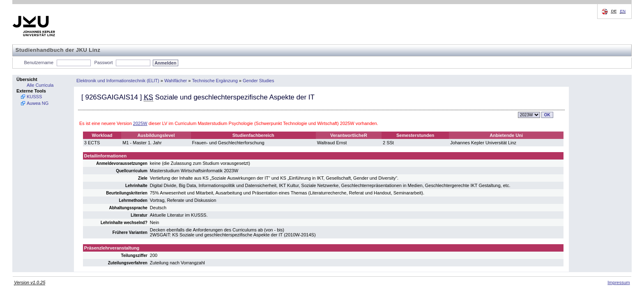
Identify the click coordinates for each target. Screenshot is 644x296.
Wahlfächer (176, 81)
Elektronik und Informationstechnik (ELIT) (118, 81)
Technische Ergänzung (215, 81)
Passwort (103, 62)
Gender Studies (258, 81)
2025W (140, 123)
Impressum (619, 282)
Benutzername (39, 62)
